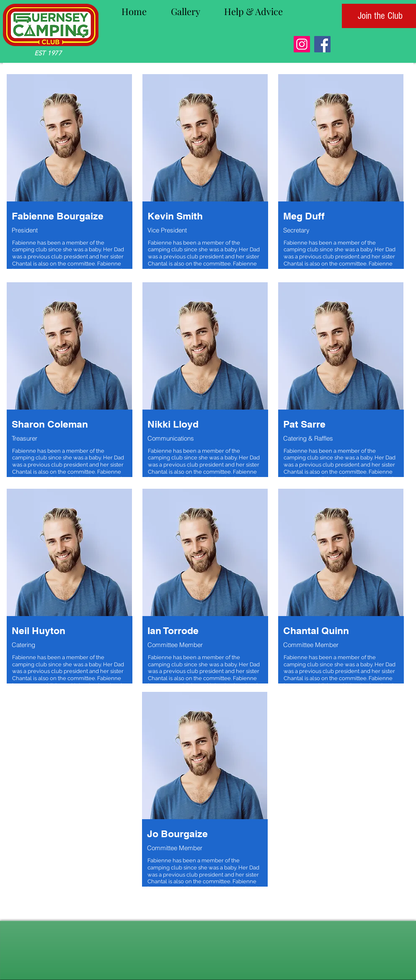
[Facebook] (322, 44)
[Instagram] (302, 44)
